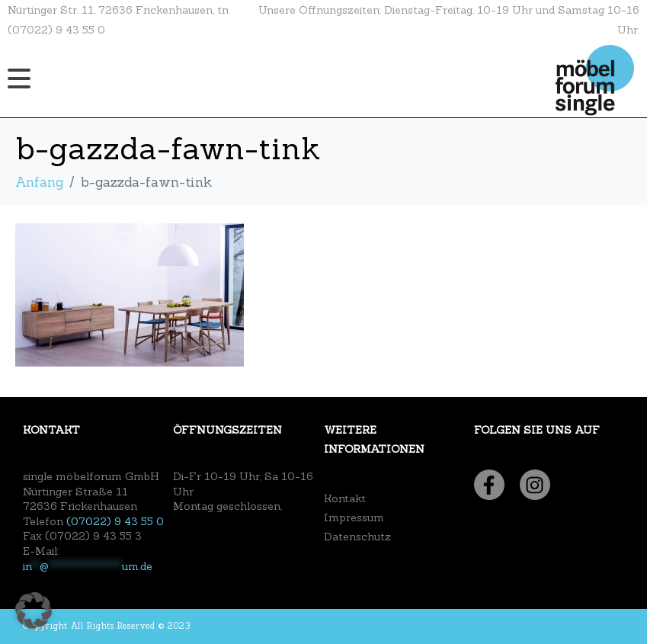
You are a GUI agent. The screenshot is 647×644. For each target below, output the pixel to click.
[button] (34, 610)
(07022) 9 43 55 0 (115, 521)
